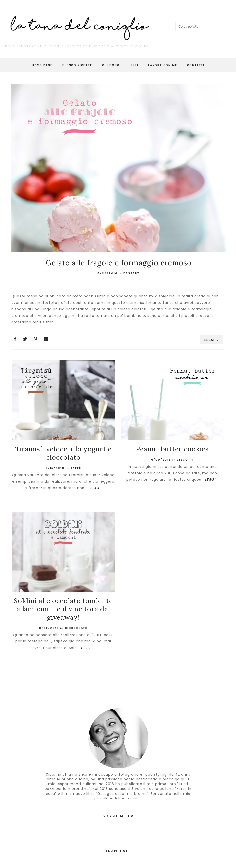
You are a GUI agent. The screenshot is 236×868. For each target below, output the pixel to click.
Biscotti (185, 460)
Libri (134, 65)
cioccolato (76, 628)
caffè (76, 468)
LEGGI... (211, 340)
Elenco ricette (77, 65)
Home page (42, 65)
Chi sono (111, 65)
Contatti (196, 65)
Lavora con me (163, 65)
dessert (131, 273)
